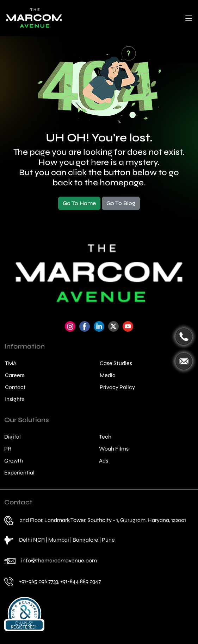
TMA (11, 363)
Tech (105, 437)
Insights (15, 399)
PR (8, 449)
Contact (15, 387)
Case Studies (116, 363)
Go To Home (79, 203)
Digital (13, 437)
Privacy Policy (117, 387)
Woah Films (114, 449)
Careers (15, 375)
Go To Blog (121, 203)
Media (108, 375)
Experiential (19, 473)
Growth (14, 461)
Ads (104, 461)
